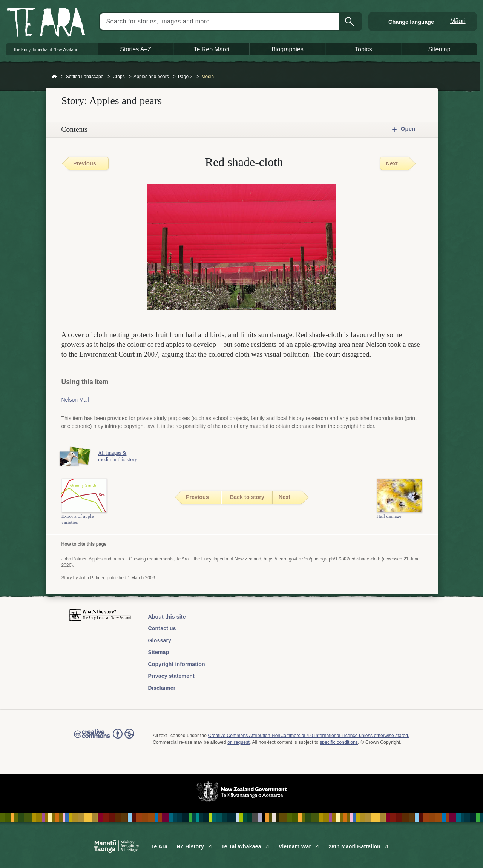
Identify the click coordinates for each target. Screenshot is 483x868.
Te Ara (159, 846)
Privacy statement (171, 676)
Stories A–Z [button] (136, 49)
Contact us (162, 628)
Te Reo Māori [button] (211, 49)
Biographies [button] (287, 49)
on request (238, 742)
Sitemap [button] (439, 49)
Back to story (247, 497)
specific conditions (339, 742)
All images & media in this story (120, 456)
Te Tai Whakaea (245, 846)
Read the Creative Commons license (104, 739)
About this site (167, 617)
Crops (119, 77)
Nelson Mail (75, 400)
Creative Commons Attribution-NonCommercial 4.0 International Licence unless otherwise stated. (309, 736)
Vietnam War (299, 846)
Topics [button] (363, 49)
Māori (458, 21)
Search (350, 22)
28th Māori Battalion (359, 846)
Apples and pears (151, 77)
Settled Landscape (85, 77)
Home (54, 77)
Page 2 (185, 77)
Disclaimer (162, 688)
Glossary (160, 640)
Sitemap (159, 652)
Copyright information (177, 664)
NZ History (194, 846)
